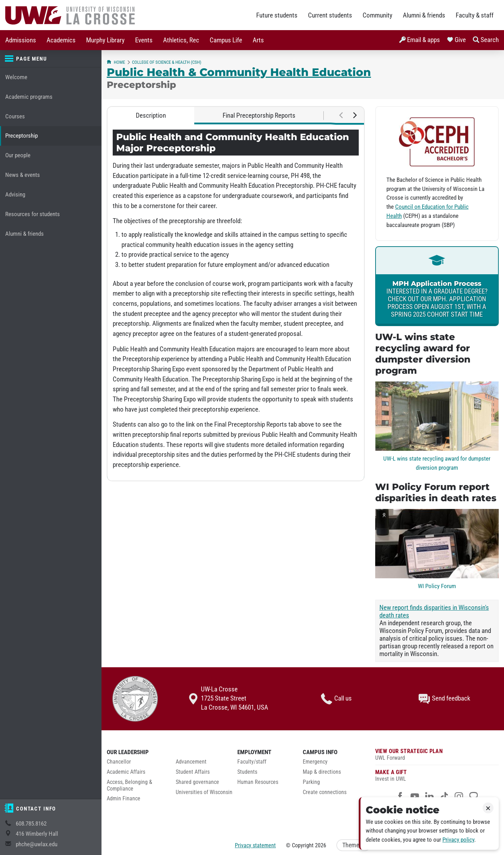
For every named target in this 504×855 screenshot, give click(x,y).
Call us (336, 699)
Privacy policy (458, 840)
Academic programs (29, 97)
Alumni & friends (424, 15)
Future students (277, 15)
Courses (15, 116)
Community (377, 15)
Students (247, 772)
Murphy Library (105, 40)
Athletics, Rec (181, 40)
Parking (311, 782)
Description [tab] (151, 116)
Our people (18, 155)
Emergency (315, 762)
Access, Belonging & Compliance (129, 785)
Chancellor (119, 762)
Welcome (16, 77)
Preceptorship (22, 136)
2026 (321, 845)
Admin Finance (124, 799)
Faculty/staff (252, 762)
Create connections (325, 792)
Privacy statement (255, 845)
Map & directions (322, 772)
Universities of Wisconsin (204, 792)
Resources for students (33, 214)
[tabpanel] (236, 302)
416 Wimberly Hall (37, 834)
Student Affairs (193, 772)
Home (116, 62)
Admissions (21, 40)
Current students (330, 15)
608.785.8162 (31, 824)
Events (144, 40)
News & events (23, 175)
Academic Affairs (126, 772)
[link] (437, 286)
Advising (15, 195)
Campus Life (226, 40)
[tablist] (236, 116)
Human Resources (258, 782)
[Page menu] (51, 59)
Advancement (191, 762)
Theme (353, 845)
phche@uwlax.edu (37, 844)
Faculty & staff (475, 15)
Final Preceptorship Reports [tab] (259, 116)
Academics (61, 40)
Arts (258, 40)
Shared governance (197, 782)
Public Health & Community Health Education (239, 72)
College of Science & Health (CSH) (167, 62)
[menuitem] (21, 40)
